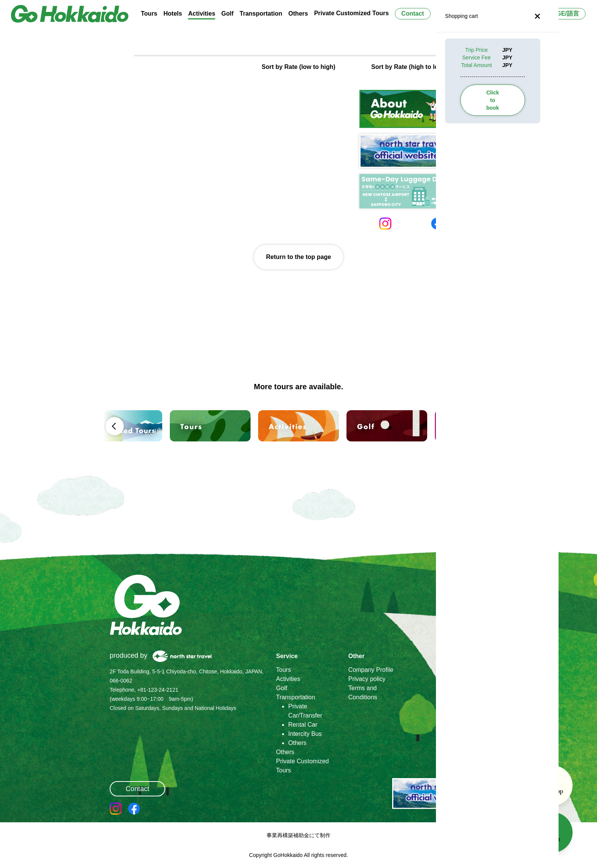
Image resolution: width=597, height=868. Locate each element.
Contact (413, 14)
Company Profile (371, 670)
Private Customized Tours (351, 13)
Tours (283, 670)
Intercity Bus (305, 734)
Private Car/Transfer (305, 711)
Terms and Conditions (363, 693)
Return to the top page (299, 257)
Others (297, 743)
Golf (282, 688)
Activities (288, 679)
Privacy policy (367, 679)
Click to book (492, 100)
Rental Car (303, 725)
